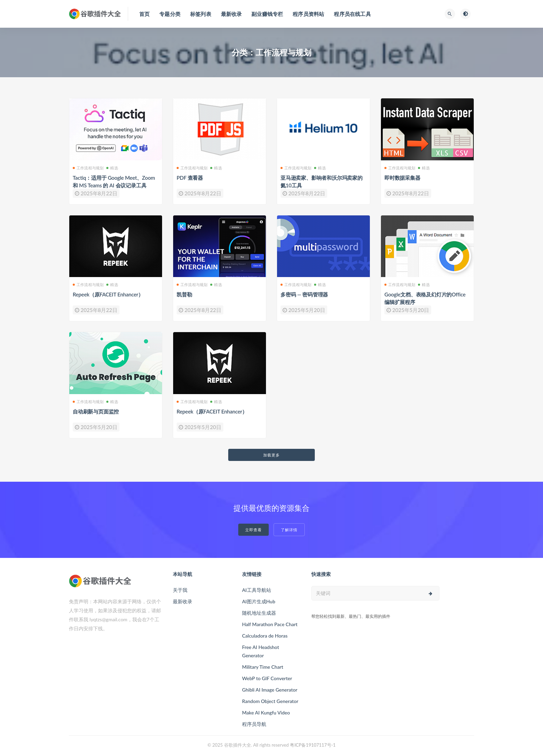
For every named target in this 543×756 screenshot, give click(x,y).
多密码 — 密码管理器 (304, 294)
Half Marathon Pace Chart (270, 624)
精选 (112, 168)
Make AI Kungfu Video (266, 713)
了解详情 (289, 530)
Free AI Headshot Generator (261, 651)
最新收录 (183, 601)
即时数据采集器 (402, 178)
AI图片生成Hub (259, 601)
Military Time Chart (263, 667)
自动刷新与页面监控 (96, 411)
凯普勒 (184, 294)
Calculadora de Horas (265, 636)
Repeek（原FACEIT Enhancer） (108, 294)
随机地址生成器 (259, 613)
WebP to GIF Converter (267, 678)
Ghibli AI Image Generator (270, 690)
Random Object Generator (270, 701)
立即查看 (253, 530)
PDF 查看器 (190, 178)
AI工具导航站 (257, 590)
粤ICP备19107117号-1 (313, 745)
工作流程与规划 (88, 168)
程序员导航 (254, 724)
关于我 (180, 590)
